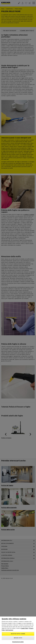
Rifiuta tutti (18, 638)
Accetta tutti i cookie (18, 634)
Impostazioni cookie (18, 642)
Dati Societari (9, 630)
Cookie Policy (25, 628)
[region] (18, 630)
